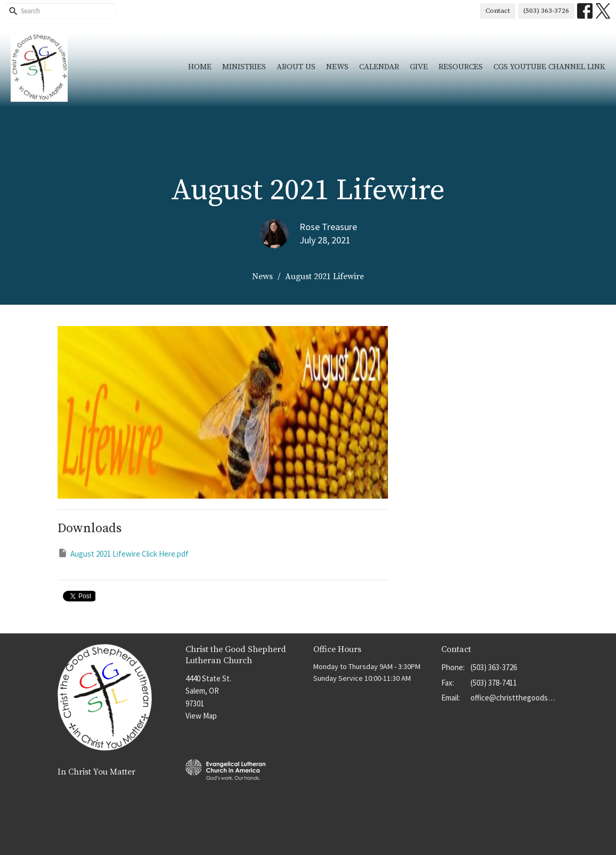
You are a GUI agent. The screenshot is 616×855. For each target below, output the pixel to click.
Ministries (244, 67)
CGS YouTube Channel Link (549, 67)
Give (419, 67)
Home (200, 67)
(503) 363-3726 (546, 11)
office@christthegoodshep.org (514, 698)
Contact (498, 11)
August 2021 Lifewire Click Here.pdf (123, 553)
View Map (201, 716)
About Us (296, 67)
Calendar (379, 67)
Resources (461, 67)
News (337, 67)
